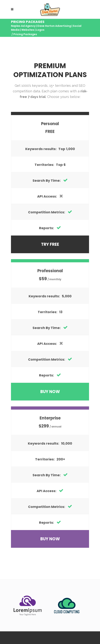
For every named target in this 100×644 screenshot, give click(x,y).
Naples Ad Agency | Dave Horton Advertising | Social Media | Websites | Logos (46, 28)
